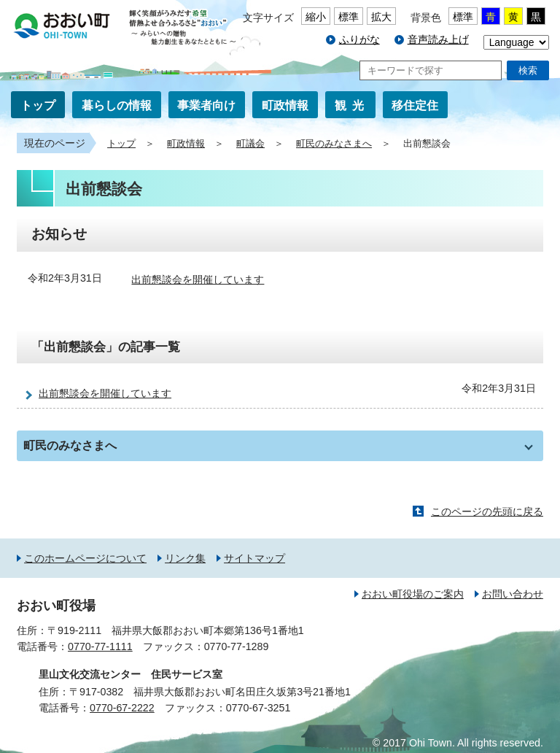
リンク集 (185, 558)
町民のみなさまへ (334, 144)
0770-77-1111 (100, 646)
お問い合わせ (513, 594)
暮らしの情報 (117, 105)
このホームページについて (85, 558)
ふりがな (359, 39)
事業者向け (206, 105)
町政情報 (285, 105)
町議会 (250, 144)
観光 (352, 105)
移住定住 (415, 105)
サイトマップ (254, 558)
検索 (528, 70)
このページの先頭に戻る (487, 511)
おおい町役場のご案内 (413, 594)
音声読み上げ (438, 39)
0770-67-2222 (122, 708)
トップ (38, 105)
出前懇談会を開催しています (198, 279)
